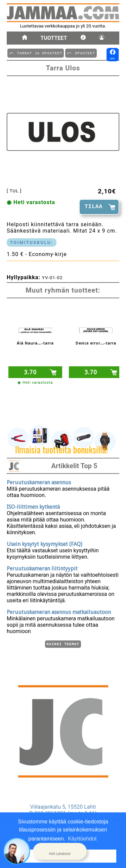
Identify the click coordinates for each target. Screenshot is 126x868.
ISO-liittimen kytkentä (33, 506)
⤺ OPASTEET (81, 53)
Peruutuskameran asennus (39, 481)
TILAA (94, 207)
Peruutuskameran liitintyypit (42, 568)
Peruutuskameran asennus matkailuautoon (59, 611)
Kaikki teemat (63, 644)
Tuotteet (54, 38)
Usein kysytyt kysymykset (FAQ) (45, 543)
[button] (60, 851)
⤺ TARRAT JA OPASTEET (36, 53)
